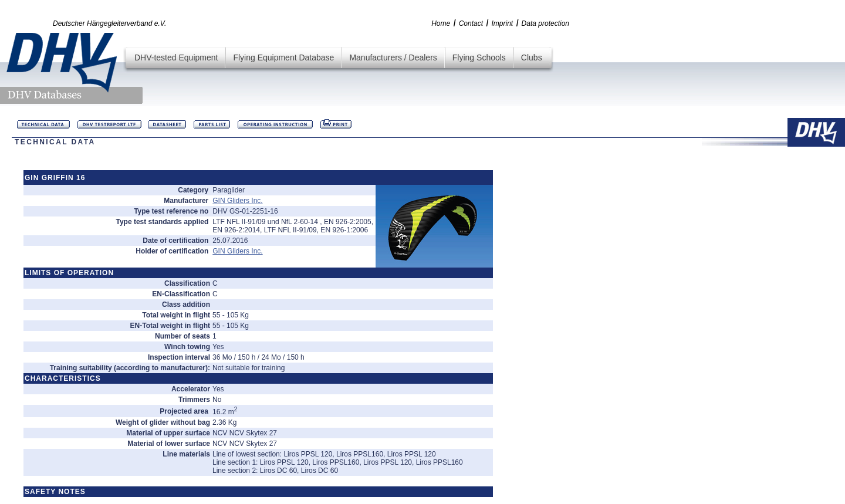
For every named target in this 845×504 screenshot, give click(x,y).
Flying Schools (479, 57)
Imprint (502, 23)
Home (441, 23)
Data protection (545, 23)
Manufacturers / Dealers (393, 57)
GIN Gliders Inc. (237, 201)
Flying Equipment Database (283, 57)
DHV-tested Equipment (176, 57)
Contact (471, 23)
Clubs (532, 57)
